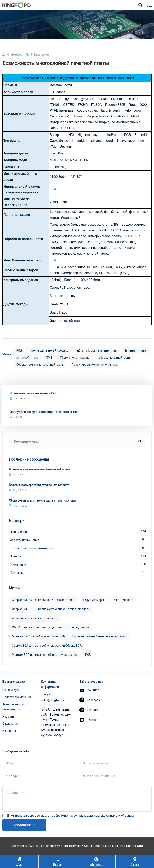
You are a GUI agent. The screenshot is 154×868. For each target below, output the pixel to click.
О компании (78, 564)
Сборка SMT (20, 609)
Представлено (24, 825)
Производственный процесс (49, 350)
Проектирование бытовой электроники (99, 636)
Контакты (78, 572)
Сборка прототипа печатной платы (40, 365)
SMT (49, 358)
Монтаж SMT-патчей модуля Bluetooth (38, 636)
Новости (78, 556)
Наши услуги (78, 531)
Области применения (78, 540)
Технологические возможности (78, 548)
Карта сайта (135, 846)
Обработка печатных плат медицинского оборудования (50, 627)
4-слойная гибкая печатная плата (35, 618)
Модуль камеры (93, 600)
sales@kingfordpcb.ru (55, 700)
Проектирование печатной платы (95, 365)
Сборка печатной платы (115, 358)
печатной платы (27, 358)
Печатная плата (135, 350)
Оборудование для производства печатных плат (45, 412)
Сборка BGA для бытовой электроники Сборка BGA (47, 646)
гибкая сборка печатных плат (96, 350)
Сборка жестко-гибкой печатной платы (63, 609)
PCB (128, 135)
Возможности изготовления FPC (33, 393)
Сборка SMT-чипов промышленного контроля (43, 600)
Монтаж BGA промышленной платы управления (45, 655)
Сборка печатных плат (75, 358)
